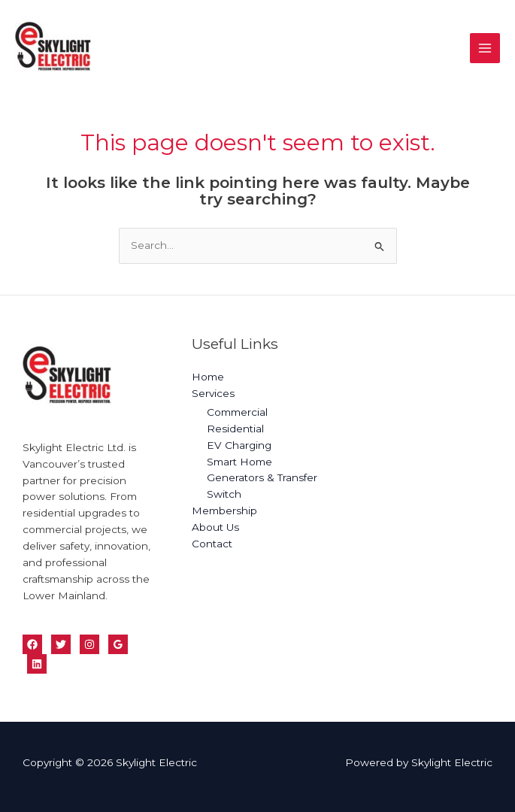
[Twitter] (61, 644)
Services (213, 393)
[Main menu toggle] (485, 48)
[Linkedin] (37, 664)
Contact (212, 544)
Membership (224, 511)
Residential (235, 429)
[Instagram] (89, 644)
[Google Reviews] (118, 644)
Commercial (237, 412)
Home (208, 377)
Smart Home (239, 462)
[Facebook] (32, 644)
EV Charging (239, 445)
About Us (215, 527)
